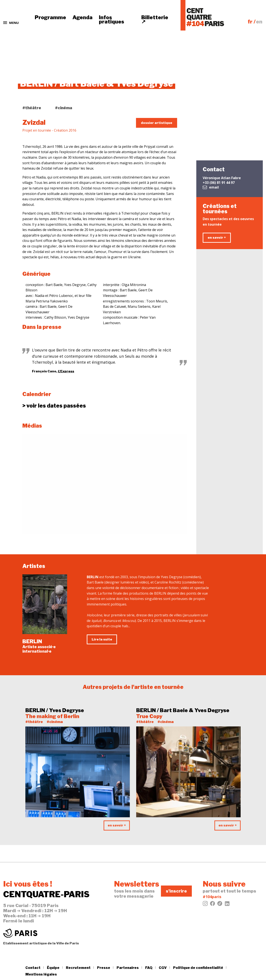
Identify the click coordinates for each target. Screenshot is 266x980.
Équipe (53, 968)
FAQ (149, 968)
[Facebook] (213, 905)
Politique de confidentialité (198, 968)
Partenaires (128, 968)
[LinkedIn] (227, 905)
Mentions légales (41, 974)
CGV (163, 968)
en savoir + (217, 238)
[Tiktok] (220, 905)
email (211, 187)
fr (250, 22)
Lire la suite (102, 639)
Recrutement (78, 968)
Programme (50, 17)
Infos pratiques (111, 20)
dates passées (54, 406)
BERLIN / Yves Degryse (55, 710)
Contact (33, 968)
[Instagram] (205, 905)
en (259, 22)
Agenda (82, 17)
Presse (104, 968)
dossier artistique (157, 123)
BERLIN (32, 641)
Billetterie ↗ (155, 20)
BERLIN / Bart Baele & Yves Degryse (183, 710)
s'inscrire (176, 891)
